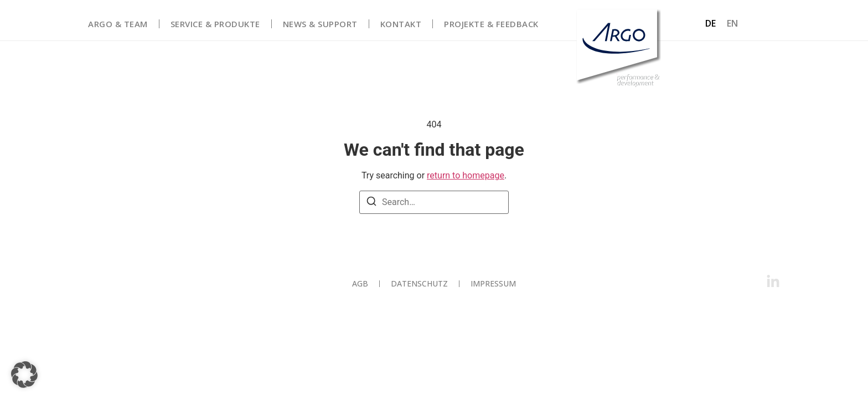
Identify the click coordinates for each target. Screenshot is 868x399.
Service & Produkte (215, 24)
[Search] (371, 203)
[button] (24, 375)
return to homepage (466, 175)
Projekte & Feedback (491, 24)
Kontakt (401, 24)
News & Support (320, 24)
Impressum (493, 283)
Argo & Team (118, 24)
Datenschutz (419, 283)
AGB (360, 283)
